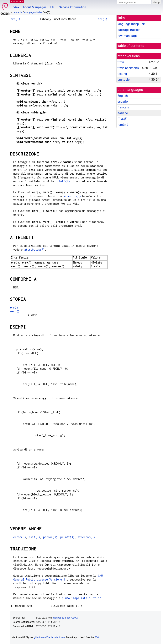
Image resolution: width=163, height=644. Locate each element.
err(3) (15, 19)
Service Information (73, 7)
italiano (123, 113)
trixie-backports (128, 68)
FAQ (53, 7)
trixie (121, 62)
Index (16, 7)
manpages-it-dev (33, 12)
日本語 (122, 119)
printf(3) (63, 181)
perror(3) (50, 537)
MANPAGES (17, 1)
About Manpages (35, 7)
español (123, 102)
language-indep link (131, 24)
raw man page (127, 36)
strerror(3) (72, 196)
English (123, 96)
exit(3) (34, 537)
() (14, 307)
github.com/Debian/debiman (49, 637)
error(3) (20, 537)
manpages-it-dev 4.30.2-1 (66, 618)
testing (122, 74)
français (123, 107)
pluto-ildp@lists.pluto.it (81, 598)
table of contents (131, 46)
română (123, 125)
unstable (18, 12)
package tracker (129, 30)
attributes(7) (34, 250)
